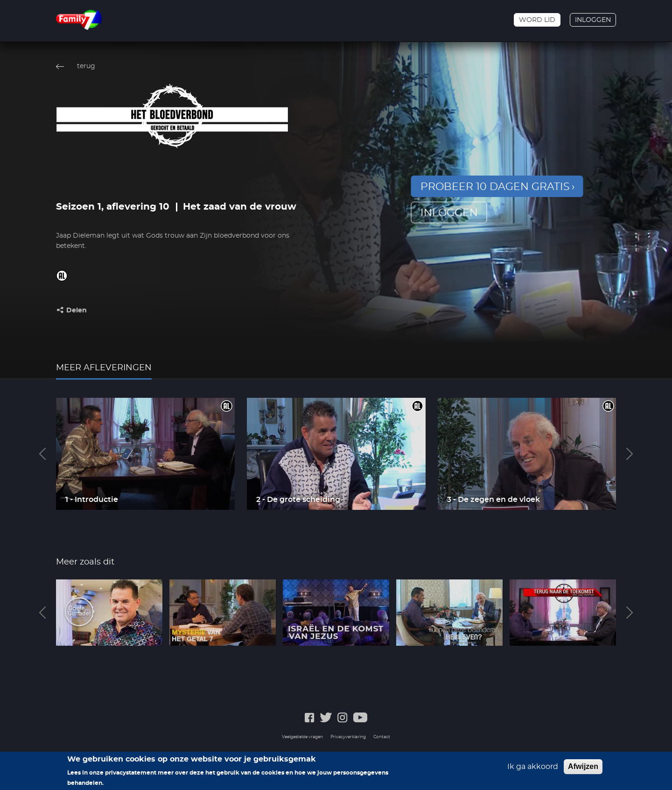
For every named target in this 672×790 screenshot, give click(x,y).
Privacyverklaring (348, 737)
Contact (382, 737)
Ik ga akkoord (533, 770)
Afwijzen (583, 770)
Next (630, 454)
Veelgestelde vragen (302, 737)
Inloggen (593, 20)
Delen (77, 310)
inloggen (449, 213)
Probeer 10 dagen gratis (495, 187)
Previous (42, 454)
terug (86, 66)
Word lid (537, 20)
